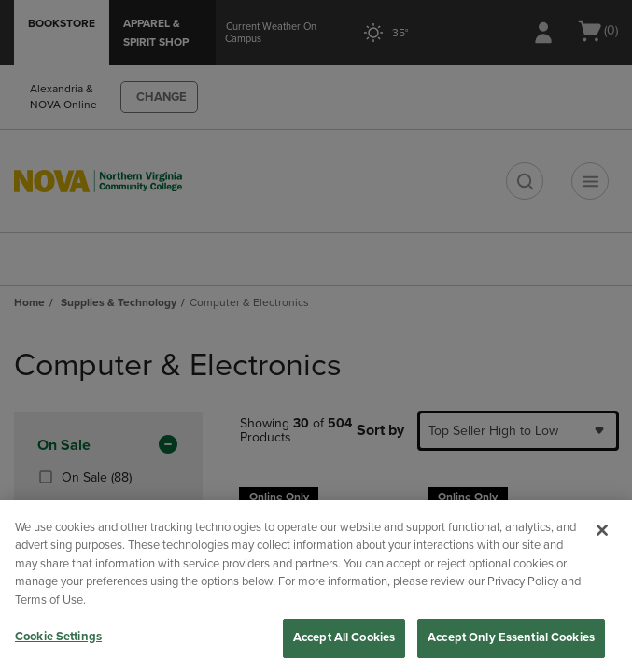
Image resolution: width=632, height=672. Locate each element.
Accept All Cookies (344, 637)
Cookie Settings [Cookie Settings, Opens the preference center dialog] (58, 637)
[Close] (602, 530)
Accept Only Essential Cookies (511, 637)
